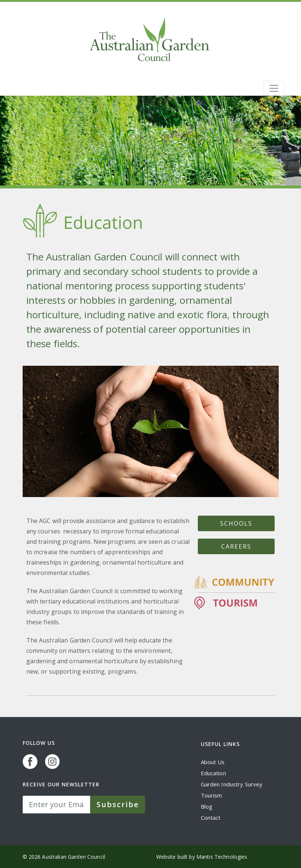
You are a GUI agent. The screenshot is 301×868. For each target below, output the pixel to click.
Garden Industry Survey (232, 784)
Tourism (212, 795)
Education (213, 773)
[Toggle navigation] (274, 88)
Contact (211, 818)
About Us (213, 762)
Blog (207, 806)
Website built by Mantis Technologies (202, 857)
